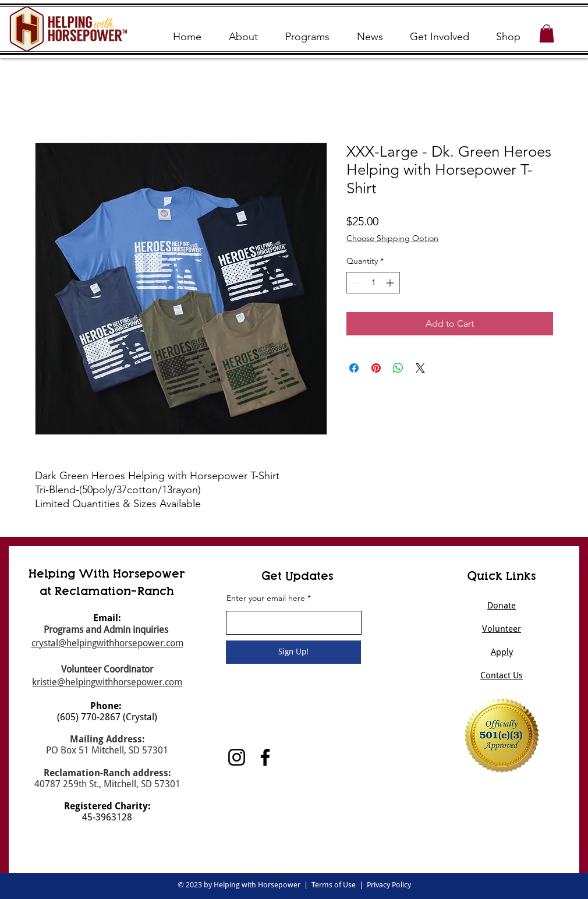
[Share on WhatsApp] (398, 368)
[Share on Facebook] (354, 368)
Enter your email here (266, 598)
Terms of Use (334, 885)
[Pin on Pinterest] (376, 368)
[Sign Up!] (293, 652)
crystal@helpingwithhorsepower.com (107, 643)
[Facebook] (265, 757)
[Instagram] (237, 757)
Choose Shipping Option (392, 238)
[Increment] (391, 283)
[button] (547, 33)
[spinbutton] (373, 283)
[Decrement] (355, 283)
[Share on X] (420, 368)
